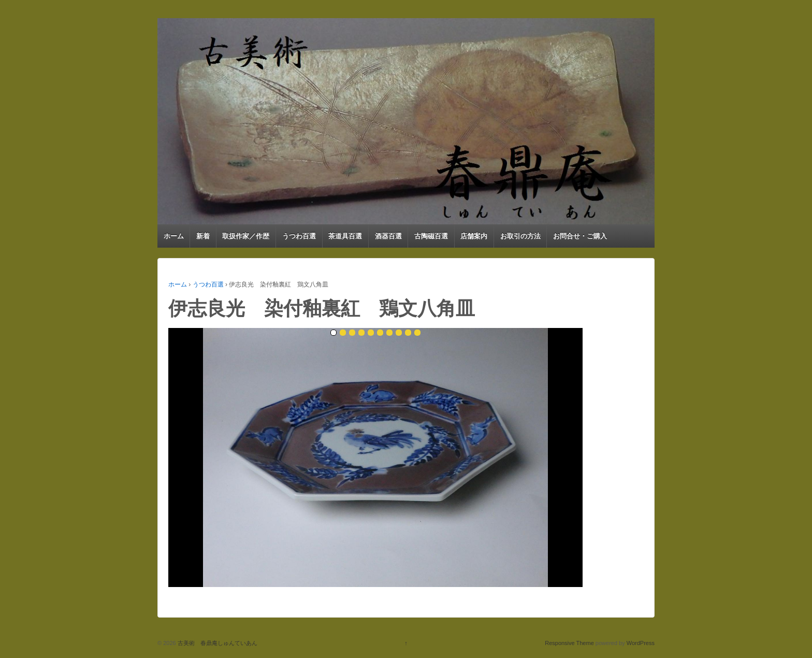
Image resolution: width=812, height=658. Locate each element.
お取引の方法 (520, 236)
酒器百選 (388, 236)
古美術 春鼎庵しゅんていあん (217, 643)
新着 (203, 236)
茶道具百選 (345, 236)
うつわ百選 (299, 236)
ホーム (174, 236)
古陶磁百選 (431, 236)
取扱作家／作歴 (246, 236)
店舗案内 (474, 236)
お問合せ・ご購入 (580, 236)
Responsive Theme (569, 643)
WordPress (641, 643)
